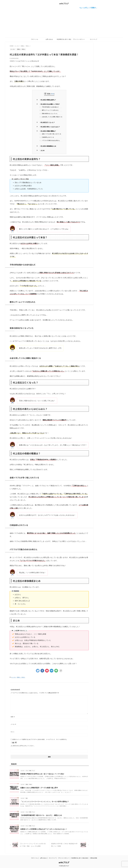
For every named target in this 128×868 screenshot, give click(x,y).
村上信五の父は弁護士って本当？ (50, 104)
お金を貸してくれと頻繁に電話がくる (51, 117)
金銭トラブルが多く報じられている (50, 134)
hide (53, 94)
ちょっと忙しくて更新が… (91, 8)
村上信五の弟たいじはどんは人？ (50, 127)
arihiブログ (64, 4)
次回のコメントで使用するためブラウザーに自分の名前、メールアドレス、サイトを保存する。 (40, 739)
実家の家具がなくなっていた (48, 114)
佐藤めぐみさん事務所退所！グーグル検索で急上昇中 (38, 787)
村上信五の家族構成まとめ (48, 146)
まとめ (42, 150)
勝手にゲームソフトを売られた (49, 110)
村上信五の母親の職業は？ (48, 131)
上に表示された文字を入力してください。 (23, 745)
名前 (13, 716)
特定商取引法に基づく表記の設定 (64, 40)
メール (13, 724)
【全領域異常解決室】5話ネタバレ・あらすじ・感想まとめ (40, 815)
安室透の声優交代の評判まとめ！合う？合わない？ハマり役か (41, 774)
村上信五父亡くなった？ (47, 122)
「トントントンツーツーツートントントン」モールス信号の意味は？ (43, 801)
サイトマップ (94, 39)
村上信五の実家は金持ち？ (48, 100)
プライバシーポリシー (79, 39)
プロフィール (34, 39)
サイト (13, 732)
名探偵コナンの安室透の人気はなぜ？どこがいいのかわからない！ (42, 829)
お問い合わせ (49, 39)
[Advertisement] (64, 23)
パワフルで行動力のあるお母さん (50, 140)
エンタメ (14, 677)
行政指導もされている (47, 137)
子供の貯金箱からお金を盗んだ (49, 107)
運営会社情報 (94, 858)
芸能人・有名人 (21, 677)
